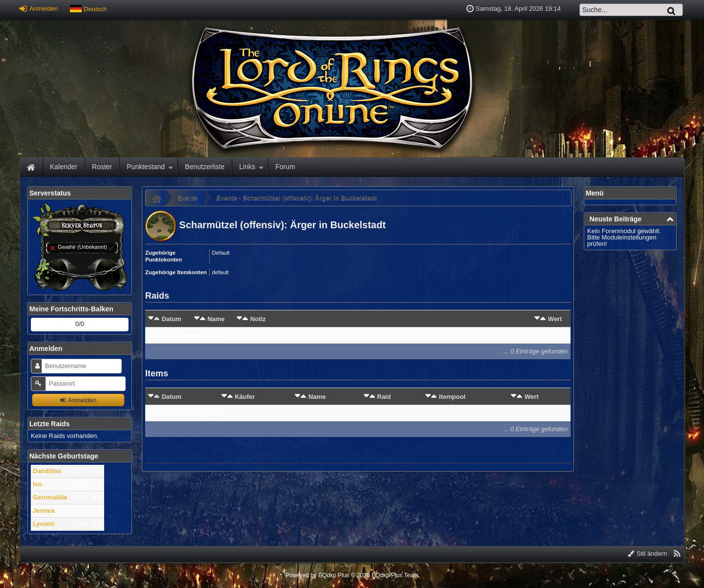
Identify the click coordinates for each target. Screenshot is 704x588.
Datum (172, 319)
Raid (384, 397)
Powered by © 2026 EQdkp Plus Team (352, 575)
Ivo (37, 484)
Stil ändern (648, 554)
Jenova (44, 511)
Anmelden (39, 9)
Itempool (452, 397)
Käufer (245, 397)
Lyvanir (44, 524)
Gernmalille (50, 497)
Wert (555, 319)
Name (216, 319)
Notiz (258, 319)
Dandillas (47, 471)
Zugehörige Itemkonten (176, 272)
